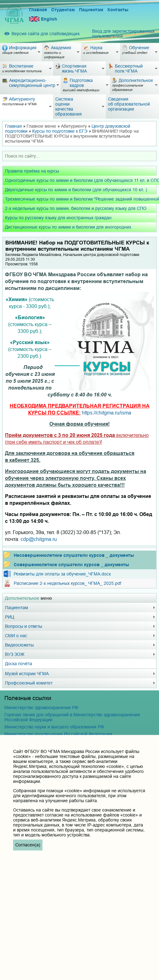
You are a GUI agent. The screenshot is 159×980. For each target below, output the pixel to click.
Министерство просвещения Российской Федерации (58, 734)
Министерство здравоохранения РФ (41, 708)
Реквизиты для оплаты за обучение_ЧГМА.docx (62, 574)
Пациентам (91, 10)
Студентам (63, 10)
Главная (38, 10)
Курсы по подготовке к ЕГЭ (60, 131)
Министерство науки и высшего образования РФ (54, 727)
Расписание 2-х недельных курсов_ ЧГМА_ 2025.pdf (67, 583)
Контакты (118, 10)
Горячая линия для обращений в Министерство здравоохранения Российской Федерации (72, 717)
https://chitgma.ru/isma (107, 413)
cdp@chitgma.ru (39, 539)
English (43, 19)
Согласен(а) (28, 845)
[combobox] (79, 156)
